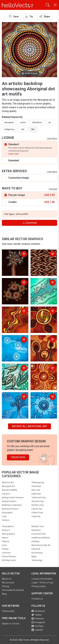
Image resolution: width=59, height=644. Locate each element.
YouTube (38, 626)
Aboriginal (9, 122)
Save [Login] (14, 17)
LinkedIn (37, 630)
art (50, 122)
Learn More (52, 138)
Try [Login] (29, 17)
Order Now (18, 457)
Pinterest (38, 619)
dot (23, 129)
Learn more (13, 154)
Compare (53, 189)
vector (23, 122)
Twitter (37, 615)
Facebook (38, 611)
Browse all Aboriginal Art (29, 426)
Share (45, 17)
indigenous (10, 129)
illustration (37, 122)
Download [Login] (30, 223)
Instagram (38, 622)
